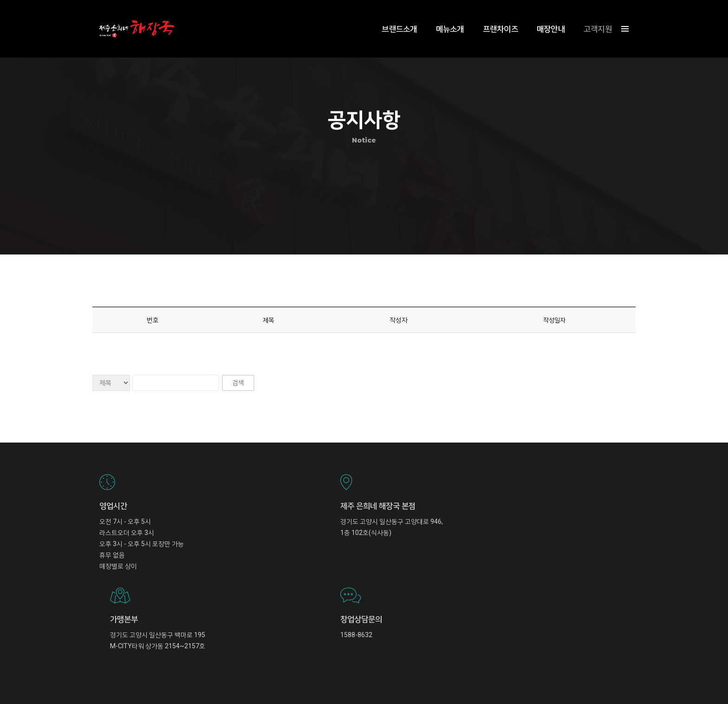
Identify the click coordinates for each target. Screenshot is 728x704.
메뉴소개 (443, 17)
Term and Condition (564, 676)
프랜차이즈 (494, 17)
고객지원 (591, 17)
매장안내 (544, 17)
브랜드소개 (392, 17)
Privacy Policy (611, 676)
